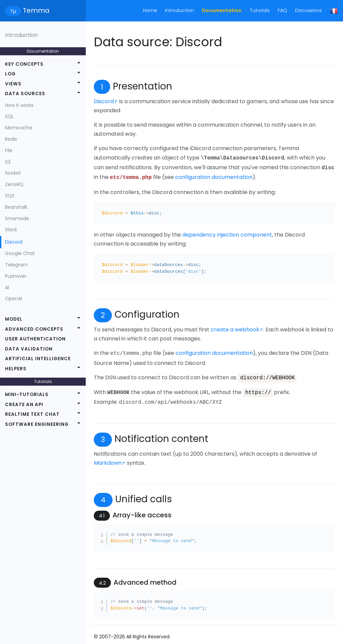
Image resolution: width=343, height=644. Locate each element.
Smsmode (17, 218)
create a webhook (235, 328)
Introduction (180, 10)
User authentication (35, 339)
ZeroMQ (14, 184)
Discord (14, 242)
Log (10, 74)
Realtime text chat (32, 414)
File (9, 150)
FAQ (282, 10)
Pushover (16, 276)
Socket (13, 173)
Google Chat (20, 253)
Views (13, 84)
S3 (8, 162)
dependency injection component (227, 233)
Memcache (19, 128)
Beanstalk (16, 207)
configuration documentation (214, 176)
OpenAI (14, 299)
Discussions (308, 10)
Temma (27, 11)
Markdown (108, 459)
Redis (11, 139)
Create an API (24, 405)
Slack (11, 230)
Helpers (16, 369)
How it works (19, 105)
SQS (10, 196)
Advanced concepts (34, 329)
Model (14, 319)
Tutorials (260, 10)
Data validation (29, 349)
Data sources (25, 94)
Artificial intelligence (38, 359)
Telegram (16, 265)
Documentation (222, 10)
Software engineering (37, 424)
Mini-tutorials (27, 395)
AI (7, 287)
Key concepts (24, 64)
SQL (9, 116)
